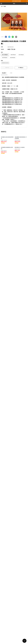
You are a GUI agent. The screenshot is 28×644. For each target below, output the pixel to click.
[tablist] (14, 73)
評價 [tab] (11, 73)
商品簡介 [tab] (4, 73)
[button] (6, 37)
